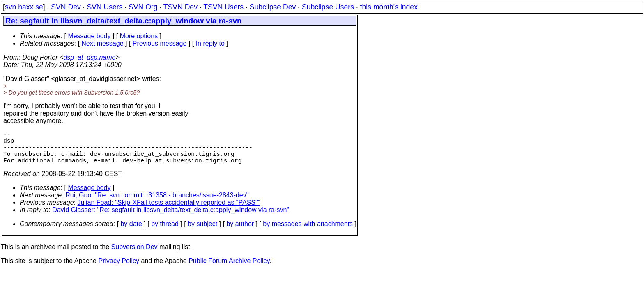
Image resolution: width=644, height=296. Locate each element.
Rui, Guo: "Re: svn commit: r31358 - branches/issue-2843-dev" (157, 203)
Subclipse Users (328, 7)
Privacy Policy (119, 269)
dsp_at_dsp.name (89, 57)
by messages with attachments (308, 232)
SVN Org (143, 7)
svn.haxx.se (24, 7)
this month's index (389, 7)
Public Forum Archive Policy (229, 269)
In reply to (210, 43)
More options (139, 36)
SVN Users (105, 7)
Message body (89, 36)
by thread (165, 232)
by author (240, 232)
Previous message (160, 43)
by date (131, 232)
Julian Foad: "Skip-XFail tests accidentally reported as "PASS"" (169, 211)
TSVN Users (223, 7)
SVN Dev (66, 7)
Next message (102, 43)
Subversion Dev (135, 255)
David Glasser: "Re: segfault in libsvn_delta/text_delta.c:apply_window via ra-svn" (171, 218)
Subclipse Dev (273, 7)
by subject (202, 232)
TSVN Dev (181, 7)
